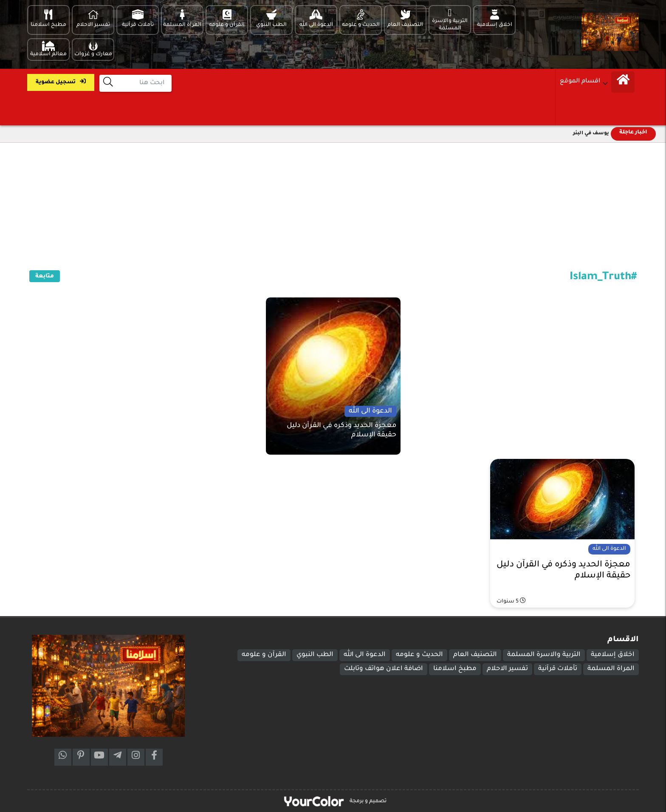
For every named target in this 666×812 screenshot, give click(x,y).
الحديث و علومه (419, 655)
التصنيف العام (475, 655)
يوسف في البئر (591, 134)
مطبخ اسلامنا (455, 669)
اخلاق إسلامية (613, 655)
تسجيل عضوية (61, 82)
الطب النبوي (315, 655)
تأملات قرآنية (558, 669)
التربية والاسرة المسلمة (544, 655)
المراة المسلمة (611, 669)
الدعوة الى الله (365, 655)
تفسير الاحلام (507, 669)
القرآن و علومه (264, 655)
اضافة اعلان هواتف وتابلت (384, 669)
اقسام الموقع (580, 82)
